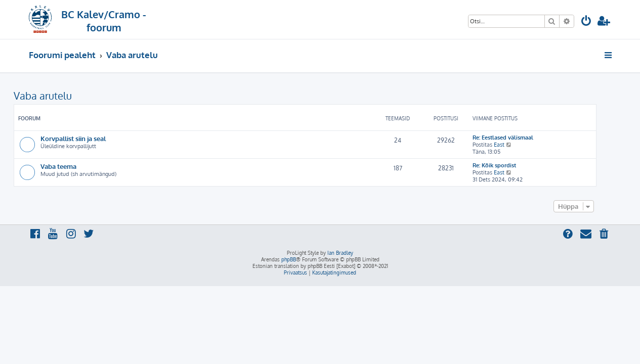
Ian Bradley (340, 253)
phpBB (289, 259)
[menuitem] (586, 22)
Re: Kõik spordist (509, 165)
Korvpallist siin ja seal (88, 138)
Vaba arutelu (58, 96)
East (514, 145)
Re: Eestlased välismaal (518, 138)
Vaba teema (74, 166)
